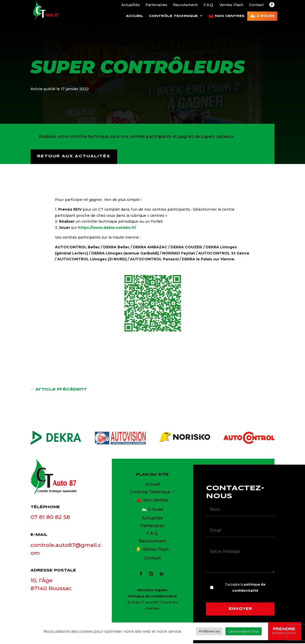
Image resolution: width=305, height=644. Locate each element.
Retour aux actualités (75, 157)
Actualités (131, 5)
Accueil (135, 16)
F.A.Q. (209, 5)
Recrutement (185, 5)
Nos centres (230, 16)
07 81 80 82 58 (50, 518)
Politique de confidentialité (152, 597)
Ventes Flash (231, 5)
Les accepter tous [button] (244, 631)
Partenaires (156, 5)
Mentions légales (152, 591)
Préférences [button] (209, 631)
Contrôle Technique (173, 16)
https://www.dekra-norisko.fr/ (107, 228)
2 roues (265, 16)
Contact (256, 5)
